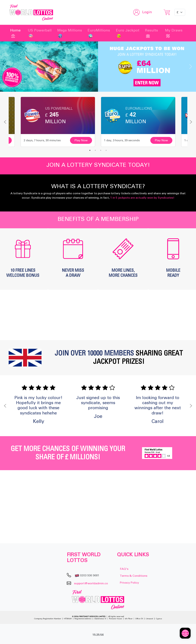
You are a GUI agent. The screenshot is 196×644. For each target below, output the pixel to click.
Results (151, 33)
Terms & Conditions (134, 576)
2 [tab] (95, 150)
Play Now (81, 140)
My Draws (174, 33)
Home (15, 33)
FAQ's (124, 569)
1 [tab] (90, 150)
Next (191, 122)
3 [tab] (101, 150)
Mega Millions (70, 33)
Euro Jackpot (128, 33)
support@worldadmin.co (91, 583)
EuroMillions (99, 33)
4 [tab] (106, 150)
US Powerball (40, 33)
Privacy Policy (129, 583)
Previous (5, 122)
